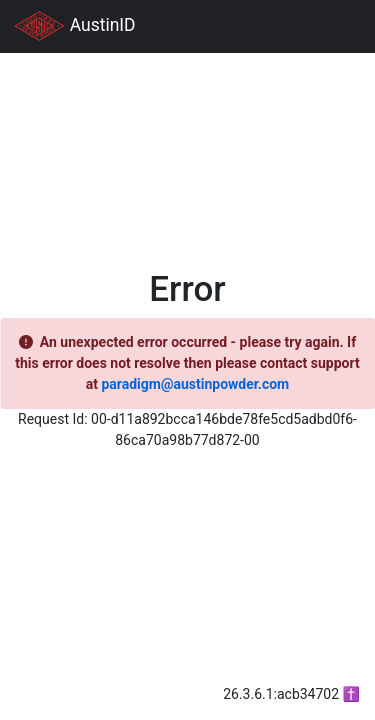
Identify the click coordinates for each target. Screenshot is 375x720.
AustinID (75, 26)
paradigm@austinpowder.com (195, 384)
